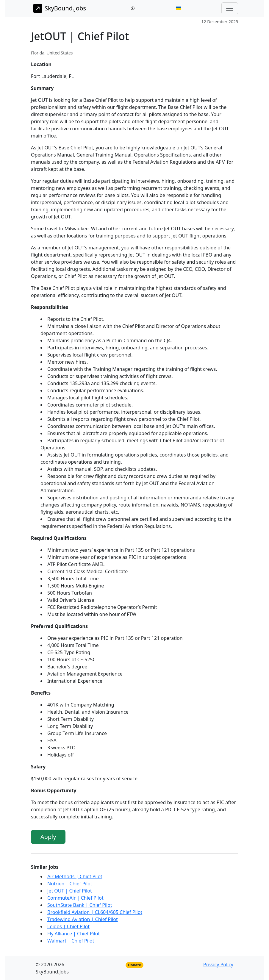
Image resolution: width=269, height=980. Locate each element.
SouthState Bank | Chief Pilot (80, 905)
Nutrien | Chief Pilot (70, 884)
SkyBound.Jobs (60, 8)
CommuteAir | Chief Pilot (75, 898)
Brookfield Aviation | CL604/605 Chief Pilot (95, 912)
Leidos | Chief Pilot (68, 926)
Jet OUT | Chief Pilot (70, 891)
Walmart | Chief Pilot (71, 941)
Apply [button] (48, 837)
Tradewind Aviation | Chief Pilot (83, 919)
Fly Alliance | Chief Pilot (73, 934)
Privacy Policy (218, 965)
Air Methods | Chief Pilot (75, 876)
